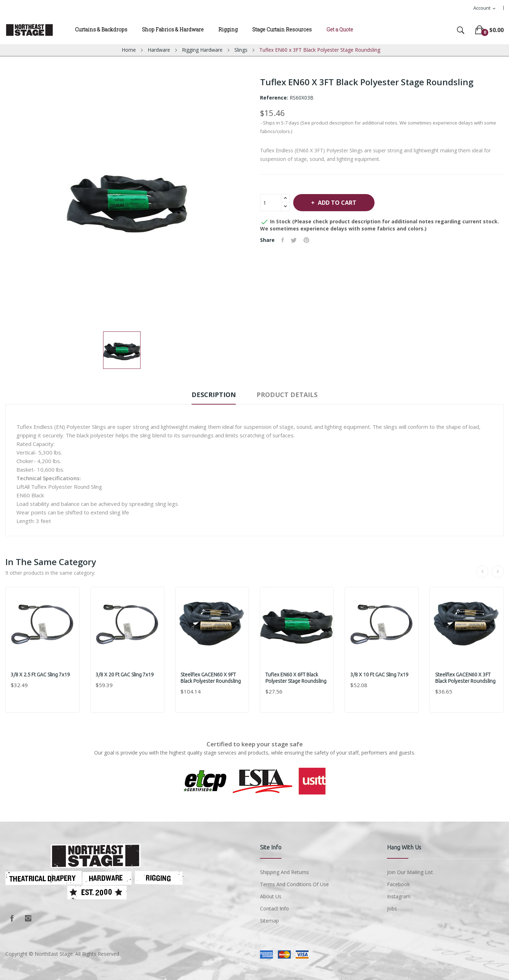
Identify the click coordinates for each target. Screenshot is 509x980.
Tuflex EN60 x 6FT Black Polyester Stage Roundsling (296, 678)
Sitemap (269, 921)
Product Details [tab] (288, 395)
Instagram (28, 918)
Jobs (392, 908)
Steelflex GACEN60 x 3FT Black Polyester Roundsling (465, 678)
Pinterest (307, 240)
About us (271, 896)
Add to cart (338, 203)
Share (283, 240)
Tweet (294, 240)
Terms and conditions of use (294, 884)
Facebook (12, 918)
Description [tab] (213, 395)
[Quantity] (271, 203)
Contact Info (274, 908)
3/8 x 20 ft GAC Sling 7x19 (125, 675)
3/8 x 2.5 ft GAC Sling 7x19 (41, 675)
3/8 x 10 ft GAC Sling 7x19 (379, 675)
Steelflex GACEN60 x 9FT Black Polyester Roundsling (211, 678)
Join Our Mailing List (410, 872)
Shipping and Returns (284, 872)
